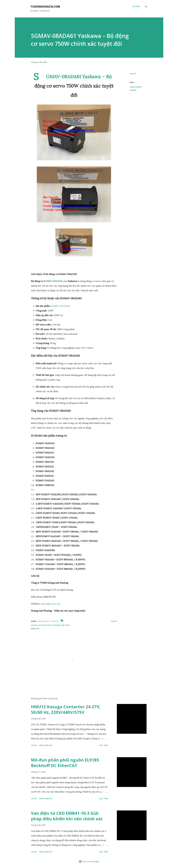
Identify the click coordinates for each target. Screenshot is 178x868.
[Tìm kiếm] (136, 7)
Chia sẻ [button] (133, 74)
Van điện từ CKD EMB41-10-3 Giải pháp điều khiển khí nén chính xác (67, 816)
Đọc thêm (104, 745)
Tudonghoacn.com (45, 6)
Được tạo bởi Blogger (89, 861)
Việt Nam (65, 625)
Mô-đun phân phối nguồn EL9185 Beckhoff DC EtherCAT (65, 763)
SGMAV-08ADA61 (53, 281)
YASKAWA (133, 90)
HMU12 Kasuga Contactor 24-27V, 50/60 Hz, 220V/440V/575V (66, 709)
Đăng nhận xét (46, 745)
